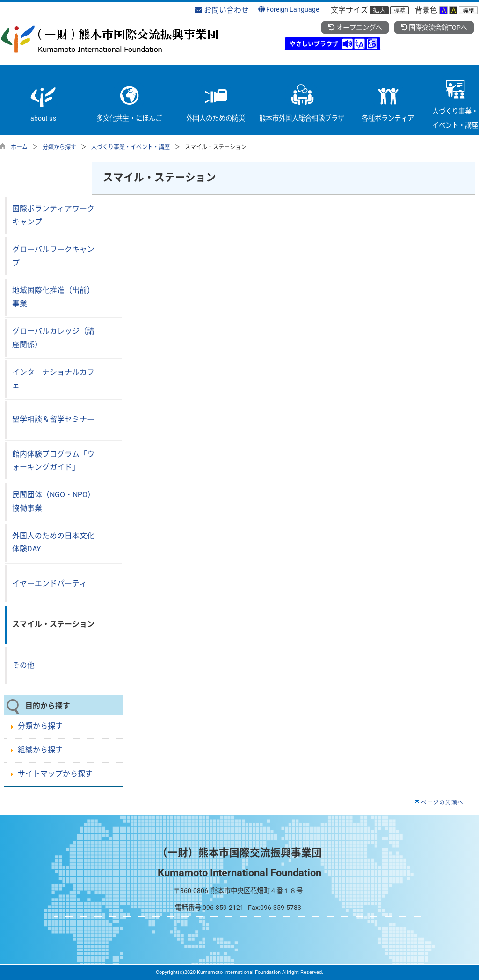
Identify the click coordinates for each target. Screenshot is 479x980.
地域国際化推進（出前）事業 (53, 297)
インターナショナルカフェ (53, 379)
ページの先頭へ (442, 802)
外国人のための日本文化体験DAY (53, 543)
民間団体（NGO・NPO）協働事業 (54, 501)
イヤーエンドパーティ (50, 583)
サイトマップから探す (55, 774)
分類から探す (59, 147)
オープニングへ (355, 28)
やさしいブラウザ (314, 44)
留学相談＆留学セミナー (53, 419)
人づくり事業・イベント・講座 (131, 147)
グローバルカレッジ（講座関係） (53, 338)
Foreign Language (289, 10)
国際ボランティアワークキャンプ (53, 215)
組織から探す (40, 750)
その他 (23, 665)
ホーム (19, 147)
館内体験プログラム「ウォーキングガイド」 (53, 461)
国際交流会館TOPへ (434, 28)
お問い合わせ (222, 10)
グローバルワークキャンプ (53, 256)
